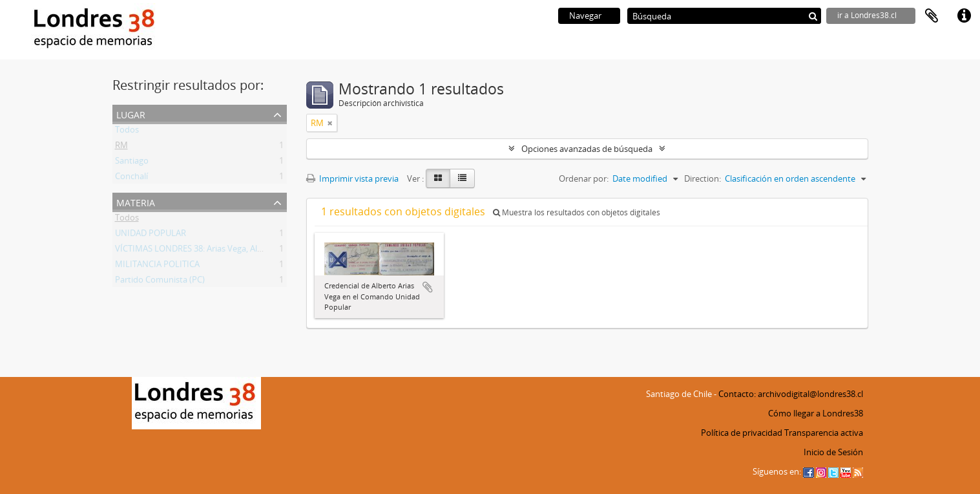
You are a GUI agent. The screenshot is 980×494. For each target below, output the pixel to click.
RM (121, 147)
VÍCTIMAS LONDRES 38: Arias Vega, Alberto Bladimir (214, 251)
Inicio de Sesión (833, 452)
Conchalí (131, 178)
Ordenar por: (584, 178)
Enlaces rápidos (964, 16)
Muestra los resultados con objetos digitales (577, 212)
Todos (127, 132)
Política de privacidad (742, 433)
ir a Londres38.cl (867, 15)
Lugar (131, 113)
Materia (136, 201)
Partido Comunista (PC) (160, 282)
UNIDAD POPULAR (151, 235)
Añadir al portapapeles (428, 287)
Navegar (585, 16)
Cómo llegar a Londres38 (816, 413)
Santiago (132, 163)
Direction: (703, 178)
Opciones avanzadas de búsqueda (587, 149)
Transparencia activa (824, 433)
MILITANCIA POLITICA (157, 266)
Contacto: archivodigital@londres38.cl (791, 394)
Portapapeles (932, 16)
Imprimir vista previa (352, 178)
